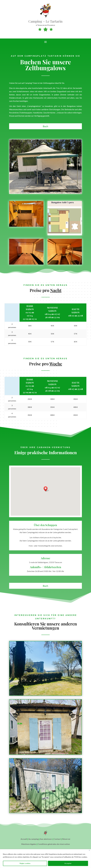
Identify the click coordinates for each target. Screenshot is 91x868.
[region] (45, 859)
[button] (46, 489)
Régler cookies (25, 863)
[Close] (89, 850)
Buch (45, 126)
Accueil (24, 839)
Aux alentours (46, 839)
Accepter (68, 863)
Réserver (66, 839)
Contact (57, 839)
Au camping (33, 839)
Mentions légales (29, 844)
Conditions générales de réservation (54, 844)
